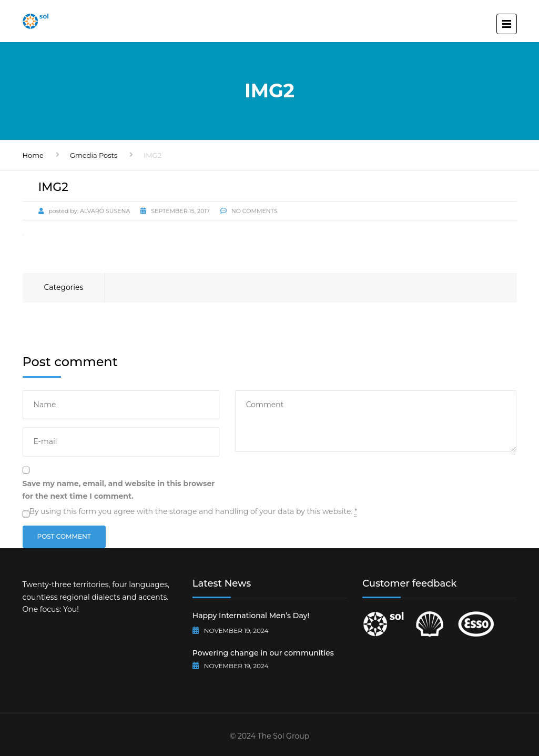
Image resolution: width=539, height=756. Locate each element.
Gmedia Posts (94, 155)
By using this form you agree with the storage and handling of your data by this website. (194, 512)
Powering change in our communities (263, 653)
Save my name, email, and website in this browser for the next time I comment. (119, 490)
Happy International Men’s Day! (251, 616)
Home (33, 155)
